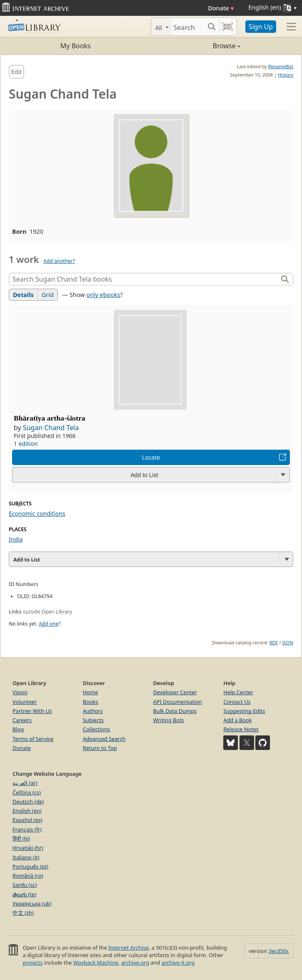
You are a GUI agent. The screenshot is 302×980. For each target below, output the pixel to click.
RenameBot (281, 66)
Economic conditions (37, 514)
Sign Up (261, 27)
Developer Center (175, 692)
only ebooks (103, 295)
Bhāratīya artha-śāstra (50, 418)
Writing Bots (169, 720)
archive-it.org (178, 963)
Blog (18, 729)
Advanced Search (104, 739)
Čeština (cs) (27, 792)
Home (90, 692)
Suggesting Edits (244, 711)
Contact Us (237, 702)
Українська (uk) (32, 903)
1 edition (26, 444)
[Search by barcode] (227, 27)
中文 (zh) (23, 913)
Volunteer (25, 702)
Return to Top (100, 748)
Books (91, 702)
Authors (93, 711)
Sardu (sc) (25, 885)
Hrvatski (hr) (28, 848)
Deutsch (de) (28, 802)
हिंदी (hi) (21, 839)
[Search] (187, 27)
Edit (16, 72)
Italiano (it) (26, 857)
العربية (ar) (25, 783)
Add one (49, 624)
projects (32, 963)
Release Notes (241, 729)
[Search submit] (212, 27)
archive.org (135, 963)
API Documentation (178, 702)
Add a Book (237, 720)
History (286, 75)
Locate (151, 457)
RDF (274, 642)
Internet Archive (129, 948)
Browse (196, 46)
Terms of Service (33, 739)
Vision (20, 692)
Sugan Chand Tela (51, 428)
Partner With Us (32, 711)
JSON (288, 642)
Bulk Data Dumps (175, 711)
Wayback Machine (96, 963)
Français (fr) (27, 829)
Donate (221, 8)
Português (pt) (30, 866)
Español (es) (27, 820)
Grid (48, 295)
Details (23, 295)
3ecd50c (279, 951)
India (16, 539)
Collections (97, 729)
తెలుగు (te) (24, 894)
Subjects (93, 720)
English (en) (27, 811)
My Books (76, 46)
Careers (22, 720)
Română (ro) (28, 876)
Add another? (59, 261)
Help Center (238, 692)
